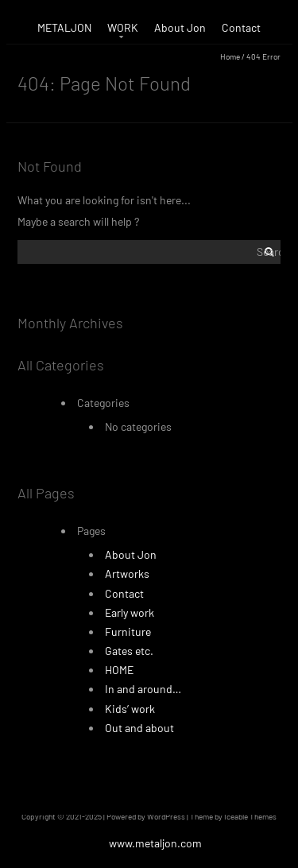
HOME (119, 670)
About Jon (180, 27)
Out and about (139, 728)
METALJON (64, 27)
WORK (123, 27)
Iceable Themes (250, 816)
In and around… (143, 689)
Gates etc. (129, 651)
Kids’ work (130, 709)
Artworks (127, 573)
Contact (241, 27)
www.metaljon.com (155, 843)
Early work (130, 612)
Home (230, 56)
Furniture (128, 632)
